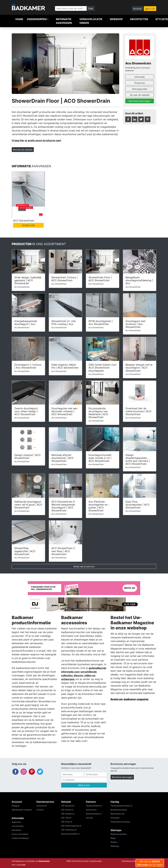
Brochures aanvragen (140, 101)
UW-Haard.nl (67, 810)
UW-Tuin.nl (66, 818)
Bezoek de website (23, 150)
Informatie (140, 77)
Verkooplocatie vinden (91, 21)
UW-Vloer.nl (67, 822)
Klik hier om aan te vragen (150, 863)
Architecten (139, 19)
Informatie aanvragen (64, 21)
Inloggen (16, 806)
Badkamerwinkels (119, 834)
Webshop (116, 19)
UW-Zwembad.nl (69, 830)
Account (137, 9)
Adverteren (42, 806)
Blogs (113, 838)
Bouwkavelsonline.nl (70, 834)
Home (19, 19)
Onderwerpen (37, 19)
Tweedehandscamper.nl (121, 806)
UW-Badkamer (68, 806)
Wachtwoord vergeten (22, 810)
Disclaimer (17, 830)
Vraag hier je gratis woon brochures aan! (36, 140)
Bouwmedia (44, 861)
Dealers (114, 842)
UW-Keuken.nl (68, 814)
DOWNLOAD (28, 225)
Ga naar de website (140, 95)
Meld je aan (84, 785)
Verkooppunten (140, 89)
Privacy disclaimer (20, 834)
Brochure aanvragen (122, 777)
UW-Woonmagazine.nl (71, 826)
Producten (140, 83)
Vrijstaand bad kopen (120, 822)
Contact (40, 810)
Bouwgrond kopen (119, 810)
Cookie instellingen (20, 838)
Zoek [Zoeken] (91, 8)
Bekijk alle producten (84, 566)
